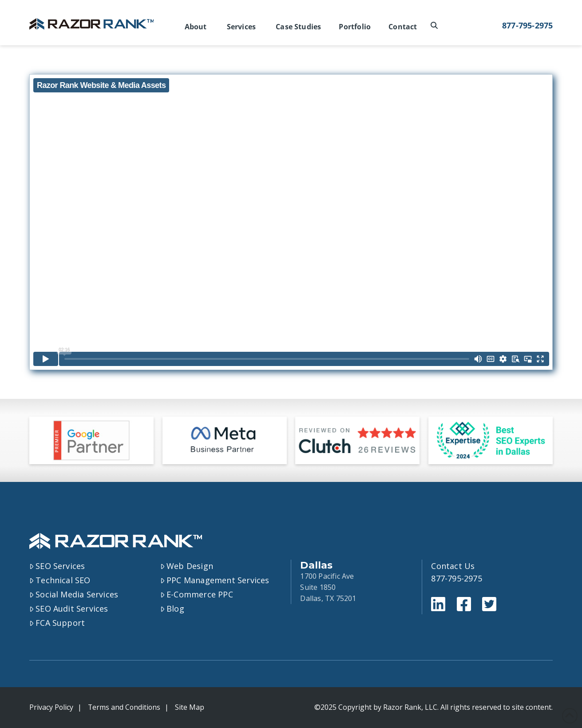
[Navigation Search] (435, 26)
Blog (172, 609)
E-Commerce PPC (197, 594)
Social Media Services (74, 594)
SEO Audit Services (69, 609)
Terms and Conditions (125, 707)
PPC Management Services (215, 580)
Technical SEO (60, 580)
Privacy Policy (51, 707)
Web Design (187, 566)
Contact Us (453, 566)
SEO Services (57, 566)
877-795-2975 (527, 25)
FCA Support (57, 623)
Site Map (191, 707)
